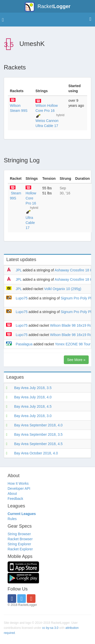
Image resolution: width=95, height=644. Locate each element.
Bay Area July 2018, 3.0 (33, 416)
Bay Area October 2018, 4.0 (36, 453)
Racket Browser (20, 539)
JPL (19, 270)
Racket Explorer (20, 549)
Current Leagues (22, 514)
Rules (12, 519)
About (12, 494)
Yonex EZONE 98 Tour (73, 344)
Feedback (15, 499)
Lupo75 (22, 298)
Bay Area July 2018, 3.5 (33, 388)
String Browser (19, 534)
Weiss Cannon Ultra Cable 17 (47, 123)
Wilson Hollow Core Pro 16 (47, 108)
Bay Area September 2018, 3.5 (38, 434)
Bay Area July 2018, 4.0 (33, 397)
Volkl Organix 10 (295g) (63, 289)
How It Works (18, 483)
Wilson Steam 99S (19, 108)
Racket (48, 7)
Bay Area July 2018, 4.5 (33, 406)
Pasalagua (24, 344)
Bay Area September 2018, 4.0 (38, 425)
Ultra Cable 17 (30, 223)
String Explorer (19, 544)
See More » (76, 360)
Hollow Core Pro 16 (31, 198)
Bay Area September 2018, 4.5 (38, 444)
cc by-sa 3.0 (50, 628)
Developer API (19, 488)
